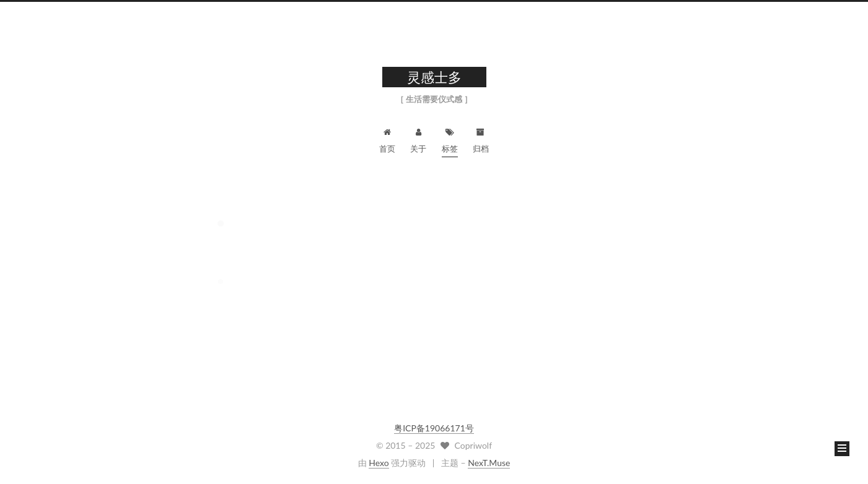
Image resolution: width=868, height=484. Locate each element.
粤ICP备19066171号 (434, 428)
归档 (481, 139)
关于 (418, 139)
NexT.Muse (489, 463)
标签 (450, 139)
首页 (387, 139)
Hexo (379, 463)
